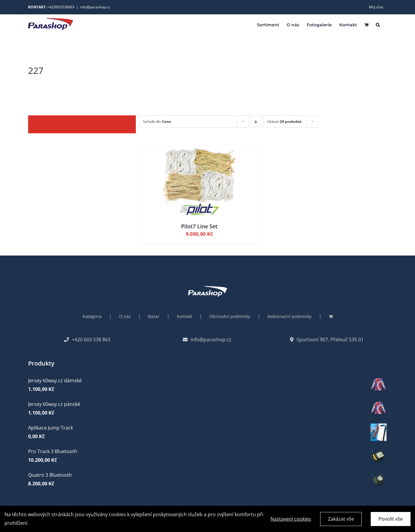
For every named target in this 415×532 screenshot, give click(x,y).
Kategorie (92, 316)
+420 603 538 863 (87, 340)
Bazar (154, 316)
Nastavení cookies (291, 520)
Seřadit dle (157, 121)
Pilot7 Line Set (199, 226)
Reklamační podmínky (289, 316)
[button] (378, 24)
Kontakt (184, 316)
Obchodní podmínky (230, 316)
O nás (125, 316)
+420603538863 (61, 7)
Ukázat (284, 121)
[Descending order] (256, 121)
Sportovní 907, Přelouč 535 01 (327, 340)
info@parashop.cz (95, 7)
